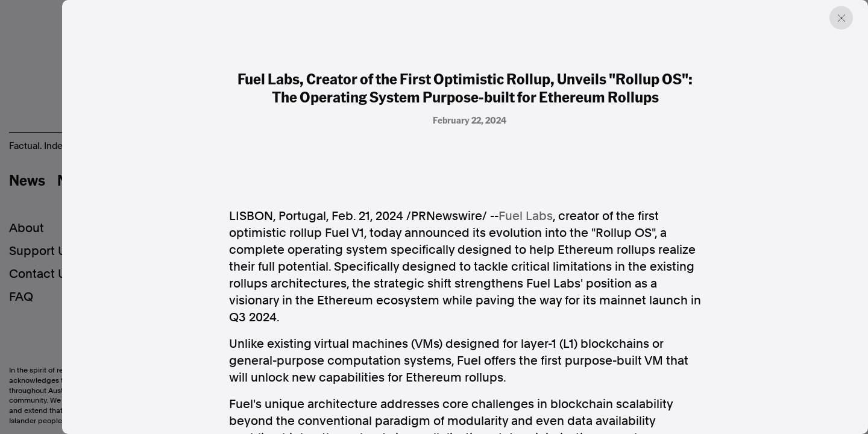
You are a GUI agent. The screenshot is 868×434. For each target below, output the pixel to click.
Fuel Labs (526, 216)
